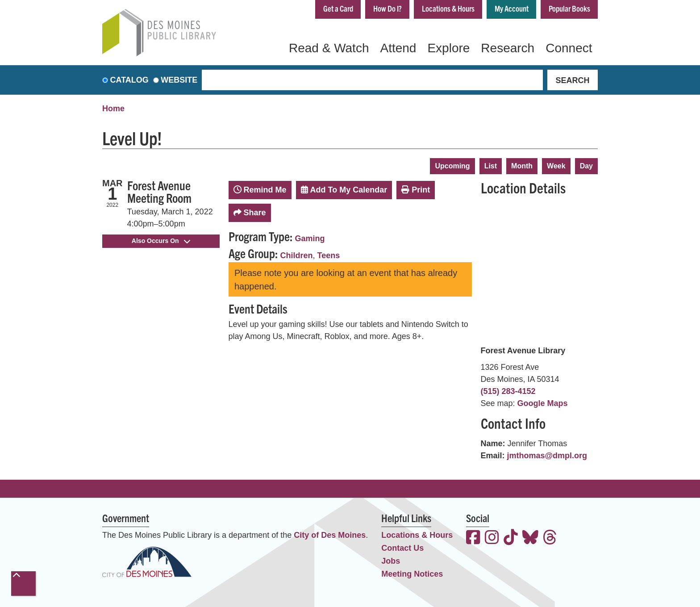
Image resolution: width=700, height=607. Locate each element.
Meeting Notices (412, 574)
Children (297, 255)
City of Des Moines (330, 535)
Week (556, 166)
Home (113, 109)
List (491, 166)
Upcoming (452, 166)
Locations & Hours (448, 8)
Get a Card (338, 8)
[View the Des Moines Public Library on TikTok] (511, 538)
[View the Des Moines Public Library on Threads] (550, 538)
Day (586, 166)
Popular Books (569, 8)
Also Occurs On (161, 241)
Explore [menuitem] (448, 48)
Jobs (391, 561)
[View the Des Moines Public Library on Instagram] (492, 538)
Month (522, 166)
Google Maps (543, 403)
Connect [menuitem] (569, 48)
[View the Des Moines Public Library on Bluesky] (530, 538)
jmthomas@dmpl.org (547, 456)
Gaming (310, 239)
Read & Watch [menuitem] (329, 48)
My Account (512, 8)
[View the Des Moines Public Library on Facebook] (473, 538)
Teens (329, 255)
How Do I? (387, 8)
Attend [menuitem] (398, 48)
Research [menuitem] (508, 48)
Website (179, 80)
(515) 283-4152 (508, 391)
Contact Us (402, 548)
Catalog (129, 80)
